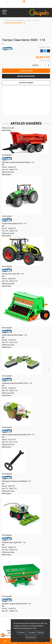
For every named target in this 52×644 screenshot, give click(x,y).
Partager (42, 51)
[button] (15, 23)
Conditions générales (10, 636)
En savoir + (22, 632)
